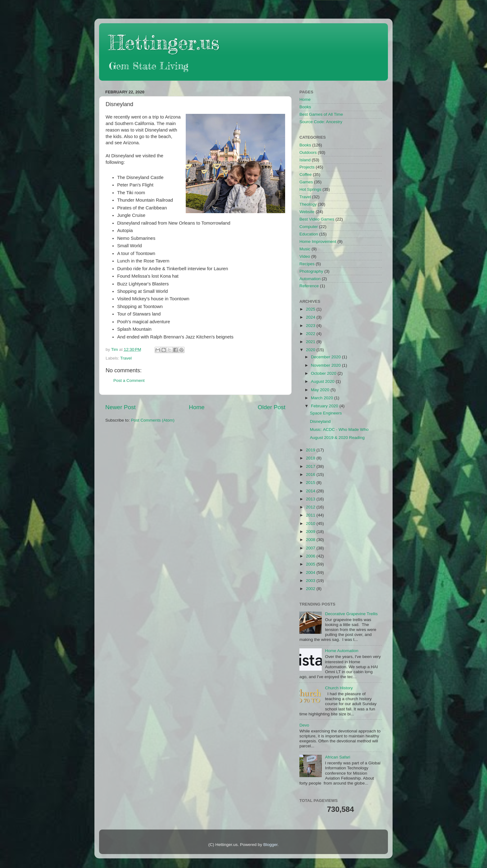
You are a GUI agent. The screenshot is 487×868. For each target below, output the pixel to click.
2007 (311, 548)
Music (305, 249)
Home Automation (341, 651)
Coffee (306, 174)
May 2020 (321, 390)
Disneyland (320, 421)
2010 (311, 523)
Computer (309, 227)
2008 (311, 540)
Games (306, 182)
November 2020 (326, 365)
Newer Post (121, 407)
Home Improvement (318, 242)
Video (305, 256)
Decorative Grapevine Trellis (351, 614)
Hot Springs (310, 189)
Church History (339, 688)
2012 (311, 507)
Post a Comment (129, 380)
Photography (311, 271)
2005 (311, 564)
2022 (311, 334)
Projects (307, 167)
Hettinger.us (164, 42)
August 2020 (323, 381)
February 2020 (325, 406)
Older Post (272, 407)
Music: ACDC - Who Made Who (339, 430)
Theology (308, 204)
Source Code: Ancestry (321, 122)
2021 (311, 342)
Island (305, 160)
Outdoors (308, 152)
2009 (311, 532)
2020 (311, 350)
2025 (311, 309)
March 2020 (323, 398)
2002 (311, 589)
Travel (126, 358)
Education (309, 234)
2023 (311, 326)
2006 (311, 556)
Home (197, 407)
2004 (311, 573)
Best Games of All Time (321, 114)
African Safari (337, 757)
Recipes (307, 264)
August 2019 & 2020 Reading (337, 438)
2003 (311, 581)
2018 (311, 458)
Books (305, 107)
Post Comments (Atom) (153, 420)
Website (307, 212)
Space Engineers (326, 413)
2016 (311, 474)
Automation (310, 279)
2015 (311, 483)
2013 (311, 499)
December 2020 (326, 357)
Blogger (271, 845)
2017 (311, 466)
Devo (304, 725)
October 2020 (324, 373)
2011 (311, 515)
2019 (311, 450)
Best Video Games (317, 219)
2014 (311, 491)
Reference (309, 286)
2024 (311, 317)
